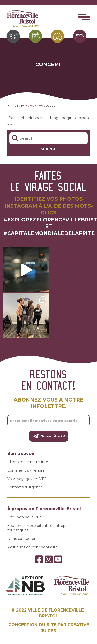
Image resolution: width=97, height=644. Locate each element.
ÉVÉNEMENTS (32, 106)
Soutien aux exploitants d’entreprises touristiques (40, 528)
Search (49, 149)
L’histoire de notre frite (28, 462)
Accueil (13, 106)
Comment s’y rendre (26, 470)
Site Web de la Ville (24, 517)
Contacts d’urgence (25, 487)
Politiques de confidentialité (32, 547)
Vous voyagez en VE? (27, 479)
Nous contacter (21, 539)
